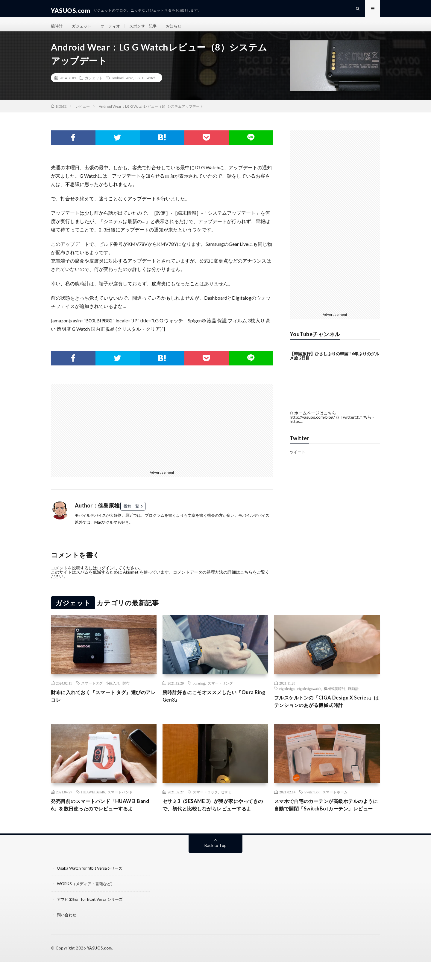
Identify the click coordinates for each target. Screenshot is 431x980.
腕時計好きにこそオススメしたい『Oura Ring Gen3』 (213, 704)
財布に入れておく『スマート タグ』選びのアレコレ (101, 704)
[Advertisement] (104, 434)
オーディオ (113, 30)
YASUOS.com (100, 967)
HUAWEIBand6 (93, 801)
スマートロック (205, 801)
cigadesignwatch (309, 696)
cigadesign (287, 696)
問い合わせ (67, 933)
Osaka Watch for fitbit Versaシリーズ (92, 887)
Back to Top (216, 864)
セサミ (226, 801)
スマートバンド (120, 801)
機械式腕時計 (335, 696)
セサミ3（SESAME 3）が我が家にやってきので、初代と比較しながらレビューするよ (215, 819)
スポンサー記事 (148, 30)
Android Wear (122, 86)
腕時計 (57, 30)
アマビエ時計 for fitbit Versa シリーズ (92, 918)
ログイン (105, 576)
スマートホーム (335, 801)
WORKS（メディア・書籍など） (88, 902)
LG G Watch (146, 86)
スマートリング (220, 691)
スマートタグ (92, 691)
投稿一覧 (131, 514)
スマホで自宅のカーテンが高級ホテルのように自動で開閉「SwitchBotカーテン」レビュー (327, 819)
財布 (126, 691)
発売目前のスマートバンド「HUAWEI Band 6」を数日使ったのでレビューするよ (101, 819)
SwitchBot (312, 801)
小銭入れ (113, 691)
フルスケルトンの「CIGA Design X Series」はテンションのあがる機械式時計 (326, 710)
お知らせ (180, 30)
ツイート (298, 459)
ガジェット (83, 30)
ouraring (199, 691)
